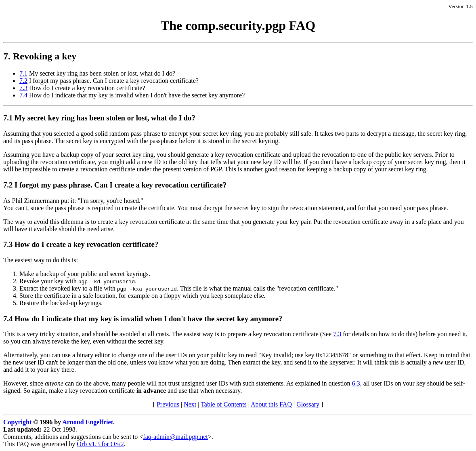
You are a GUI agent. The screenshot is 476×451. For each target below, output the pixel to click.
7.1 (23, 73)
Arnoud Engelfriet (88, 422)
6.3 (356, 383)
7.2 (23, 81)
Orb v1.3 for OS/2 (100, 444)
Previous (168, 404)
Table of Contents (224, 404)
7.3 (23, 88)
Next (190, 404)
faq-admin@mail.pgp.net (175, 437)
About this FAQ (271, 404)
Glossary (308, 404)
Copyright (17, 422)
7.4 (23, 95)
